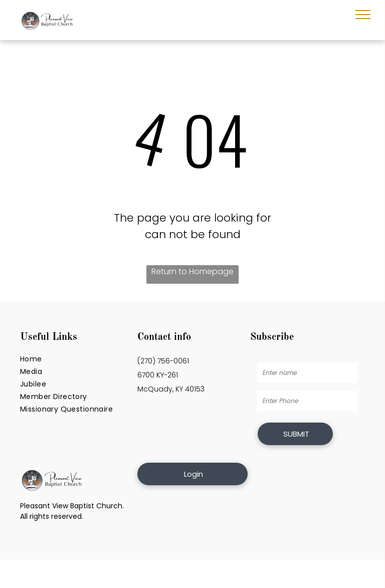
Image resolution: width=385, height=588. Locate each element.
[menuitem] (75, 359)
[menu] (363, 15)
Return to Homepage (192, 271)
